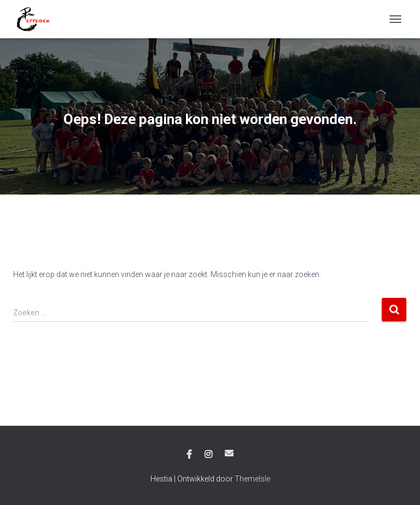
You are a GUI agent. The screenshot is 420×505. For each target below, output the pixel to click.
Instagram (208, 455)
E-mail (229, 453)
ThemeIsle (252, 479)
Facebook (189, 455)
